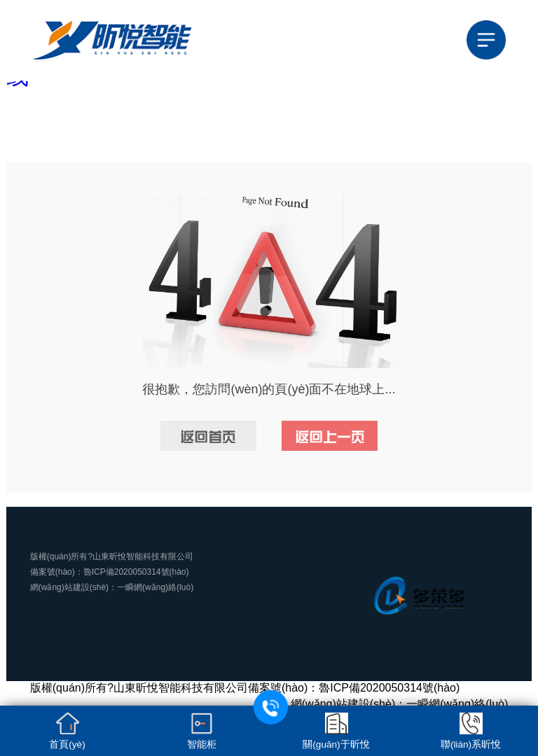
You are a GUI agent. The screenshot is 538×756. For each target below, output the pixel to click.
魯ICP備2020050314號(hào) (136, 572)
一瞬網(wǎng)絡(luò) (155, 587)
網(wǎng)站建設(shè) (69, 587)
